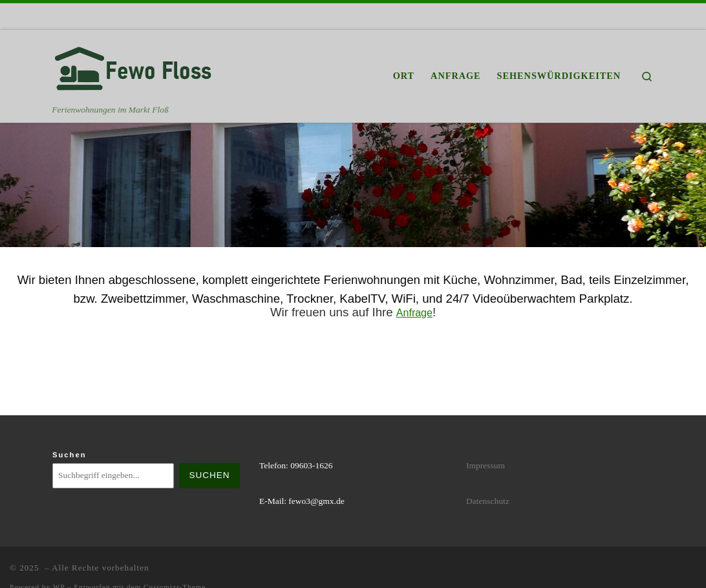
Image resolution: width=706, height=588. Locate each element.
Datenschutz (488, 501)
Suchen (70, 455)
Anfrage (414, 313)
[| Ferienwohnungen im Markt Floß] (133, 67)
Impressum (486, 465)
